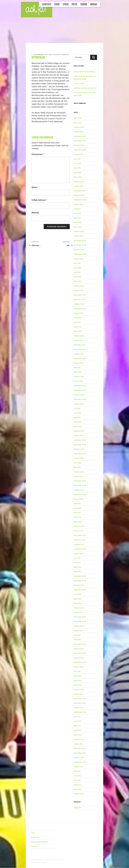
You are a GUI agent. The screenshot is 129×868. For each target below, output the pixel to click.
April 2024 (78, 222)
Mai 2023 (77, 272)
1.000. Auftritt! (79, 84)
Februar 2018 (79, 526)
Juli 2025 (77, 159)
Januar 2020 (78, 436)
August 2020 (79, 404)
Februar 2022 (79, 336)
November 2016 (80, 581)
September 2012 (80, 712)
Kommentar (38, 154)
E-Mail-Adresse (39, 200)
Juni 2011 (77, 776)
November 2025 (80, 141)
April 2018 (78, 517)
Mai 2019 (77, 467)
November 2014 (80, 644)
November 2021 (80, 349)
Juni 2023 (77, 268)
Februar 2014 (79, 649)
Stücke (66, 4)
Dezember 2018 (80, 481)
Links (33, 833)
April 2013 (78, 681)
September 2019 (80, 454)
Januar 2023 (78, 290)
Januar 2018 (78, 531)
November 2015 (80, 621)
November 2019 (80, 445)
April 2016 (78, 599)
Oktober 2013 (79, 658)
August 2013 (79, 667)
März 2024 (78, 227)
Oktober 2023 (79, 250)
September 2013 (80, 662)
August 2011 (79, 767)
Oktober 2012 (79, 708)
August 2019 (79, 458)
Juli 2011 (77, 771)
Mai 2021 (77, 368)
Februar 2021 (79, 377)
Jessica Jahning (61, 55)
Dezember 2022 (80, 295)
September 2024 (80, 200)
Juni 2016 (77, 594)
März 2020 (78, 427)
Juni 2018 (77, 508)
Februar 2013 (79, 689)
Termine (84, 4)
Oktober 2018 (79, 490)
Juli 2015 (77, 635)
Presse (74, 4)
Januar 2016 (78, 612)
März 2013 (78, 685)
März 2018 (78, 522)
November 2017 (80, 540)
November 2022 (80, 300)
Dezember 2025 (80, 136)
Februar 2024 (79, 232)
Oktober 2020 (79, 395)
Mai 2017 (77, 562)
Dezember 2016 (80, 576)
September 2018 (80, 495)
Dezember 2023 (80, 241)
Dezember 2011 (80, 748)
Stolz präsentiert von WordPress (43, 860)
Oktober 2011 (79, 758)
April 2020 (78, 422)
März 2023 (78, 281)
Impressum (35, 837)
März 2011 (78, 789)
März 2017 (78, 572)
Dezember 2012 (80, 699)
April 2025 (78, 173)
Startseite (47, 4)
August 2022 (79, 313)
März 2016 (78, 603)
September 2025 (80, 150)
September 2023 (80, 254)
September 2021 (80, 359)
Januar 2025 (78, 186)
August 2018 (79, 499)
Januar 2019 (78, 476)
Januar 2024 (78, 236)
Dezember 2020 (80, 386)
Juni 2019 (77, 463)
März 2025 (78, 177)
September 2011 (80, 762)
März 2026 (78, 123)
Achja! (57, 4)
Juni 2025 (77, 163)
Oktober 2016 (79, 585)
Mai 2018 (77, 513)
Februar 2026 (79, 127)
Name (35, 187)
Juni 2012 (77, 721)
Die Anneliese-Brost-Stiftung (84, 72)
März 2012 (78, 735)
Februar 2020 (79, 431)
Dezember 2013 (80, 653)
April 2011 (78, 785)
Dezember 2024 (80, 191)
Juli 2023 (77, 263)
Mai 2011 (77, 780)
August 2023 (79, 259)
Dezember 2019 (80, 440)
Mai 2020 (77, 417)
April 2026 (78, 118)
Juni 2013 (77, 676)
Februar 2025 (79, 182)
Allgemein (77, 808)
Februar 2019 (79, 472)
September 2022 (80, 309)
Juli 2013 (77, 671)
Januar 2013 (78, 694)
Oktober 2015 (79, 626)
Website (35, 213)
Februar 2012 (79, 739)
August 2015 (79, 631)
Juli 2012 (77, 717)
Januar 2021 (78, 381)
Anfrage (94, 4)
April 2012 (78, 730)
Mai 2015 (77, 640)
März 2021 (78, 372)
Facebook (35, 846)
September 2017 (80, 549)
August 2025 (79, 154)
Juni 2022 (77, 318)
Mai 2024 (77, 218)
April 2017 (78, 567)
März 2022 (78, 331)
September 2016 (80, 590)
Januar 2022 (78, 340)
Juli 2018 (77, 504)
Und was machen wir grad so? (85, 88)
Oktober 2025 (79, 145)
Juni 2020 (77, 413)
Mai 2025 (77, 168)
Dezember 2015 (80, 617)
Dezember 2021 (80, 345)
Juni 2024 (77, 213)
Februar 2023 (79, 286)
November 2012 (80, 703)
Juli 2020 (77, 408)
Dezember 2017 (80, 535)
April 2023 (78, 277)
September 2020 (80, 399)
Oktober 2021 (79, 354)
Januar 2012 (78, 744)
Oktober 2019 (79, 449)
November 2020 (80, 390)
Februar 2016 (79, 608)
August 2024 (79, 204)
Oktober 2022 (79, 304)
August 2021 (79, 363)
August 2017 (79, 554)
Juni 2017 (77, 558)
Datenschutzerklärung (39, 842)
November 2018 (80, 485)
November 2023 (80, 245)
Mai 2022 (77, 322)
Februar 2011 (79, 794)
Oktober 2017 (79, 544)
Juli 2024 (77, 209)
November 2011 (80, 753)
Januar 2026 (78, 132)
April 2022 (78, 327)
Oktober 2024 (79, 195)
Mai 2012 (77, 726)
